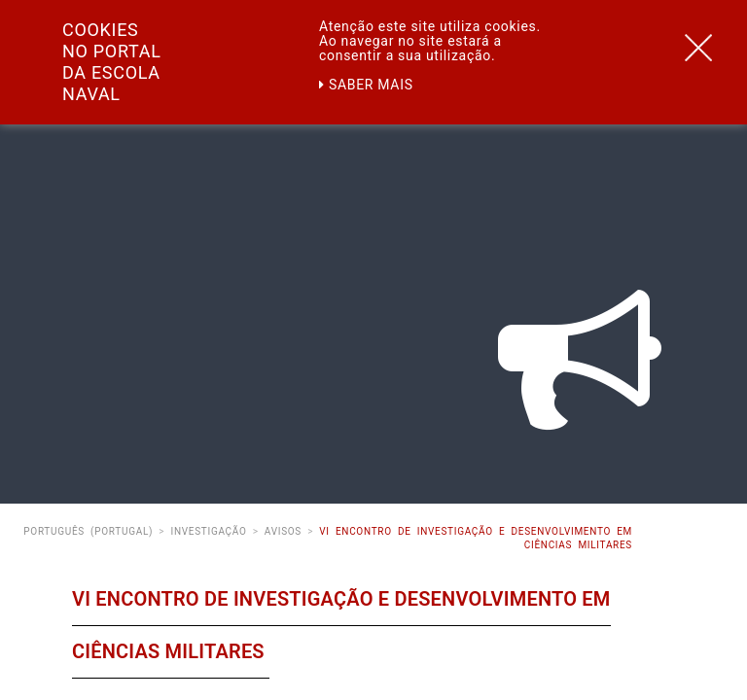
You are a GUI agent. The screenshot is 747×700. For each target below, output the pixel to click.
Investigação (208, 531)
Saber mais (366, 85)
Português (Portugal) (88, 531)
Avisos (283, 531)
